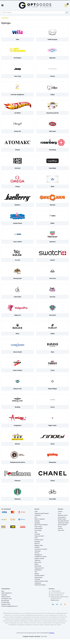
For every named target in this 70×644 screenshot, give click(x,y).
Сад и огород (38, 530)
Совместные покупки (63, 523)
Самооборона (38, 570)
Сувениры (37, 521)
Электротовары (38, 577)
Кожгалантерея (38, 528)
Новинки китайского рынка (41, 581)
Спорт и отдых (38, 527)
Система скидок (5, 602)
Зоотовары (37, 579)
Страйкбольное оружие (40, 557)
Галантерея (38, 551)
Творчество (37, 560)
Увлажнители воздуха (40, 585)
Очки (36, 532)
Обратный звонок (6, 597)
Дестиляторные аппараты (41, 525)
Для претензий (5, 601)
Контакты (60, 528)
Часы (36, 572)
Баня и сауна (38, 562)
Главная (4, 18)
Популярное (38, 515)
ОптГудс (52, 633)
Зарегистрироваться (7, 593)
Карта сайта (61, 530)
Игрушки (37, 574)
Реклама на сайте (6, 604)
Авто (36, 517)
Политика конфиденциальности (9, 606)
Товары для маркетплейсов (42, 513)
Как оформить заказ (7, 599)
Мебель (37, 564)
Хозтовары (37, 534)
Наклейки (37, 547)
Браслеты (37, 543)
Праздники (37, 523)
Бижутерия (37, 542)
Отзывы (60, 527)
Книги (36, 538)
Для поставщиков (62, 525)
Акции (36, 512)
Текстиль (37, 553)
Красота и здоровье (40, 519)
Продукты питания (39, 559)
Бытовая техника (39, 540)
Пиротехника (38, 566)
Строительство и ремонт (41, 549)
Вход (3, 591)
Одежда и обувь (39, 545)
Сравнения (4, 595)
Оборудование (38, 555)
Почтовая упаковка (39, 575)
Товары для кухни (39, 568)
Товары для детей (39, 536)
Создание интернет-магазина (31, 636)
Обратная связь (55, 600)
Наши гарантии (62, 517)
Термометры (38, 583)
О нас (59, 513)
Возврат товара (62, 519)
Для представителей (63, 521)
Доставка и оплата (63, 515)
